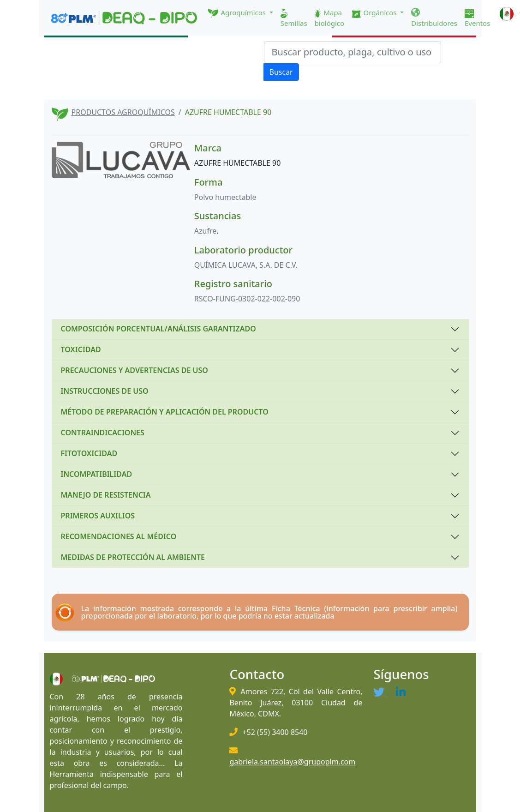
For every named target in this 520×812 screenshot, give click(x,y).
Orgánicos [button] (375, 13)
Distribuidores (434, 18)
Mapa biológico (330, 18)
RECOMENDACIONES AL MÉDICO (119, 536)
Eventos (477, 18)
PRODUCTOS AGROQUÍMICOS (123, 112)
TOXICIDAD (81, 349)
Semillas (294, 18)
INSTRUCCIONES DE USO (105, 391)
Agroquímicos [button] (238, 13)
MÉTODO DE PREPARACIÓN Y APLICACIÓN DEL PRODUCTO (165, 412)
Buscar (281, 72)
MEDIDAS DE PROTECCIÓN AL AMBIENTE (133, 557)
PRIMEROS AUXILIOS (98, 516)
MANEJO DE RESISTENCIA (106, 495)
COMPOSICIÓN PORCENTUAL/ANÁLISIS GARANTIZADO (158, 329)
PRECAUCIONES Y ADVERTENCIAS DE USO (134, 370)
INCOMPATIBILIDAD (97, 474)
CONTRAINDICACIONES (103, 433)
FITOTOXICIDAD (89, 453)
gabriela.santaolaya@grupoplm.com (292, 762)
